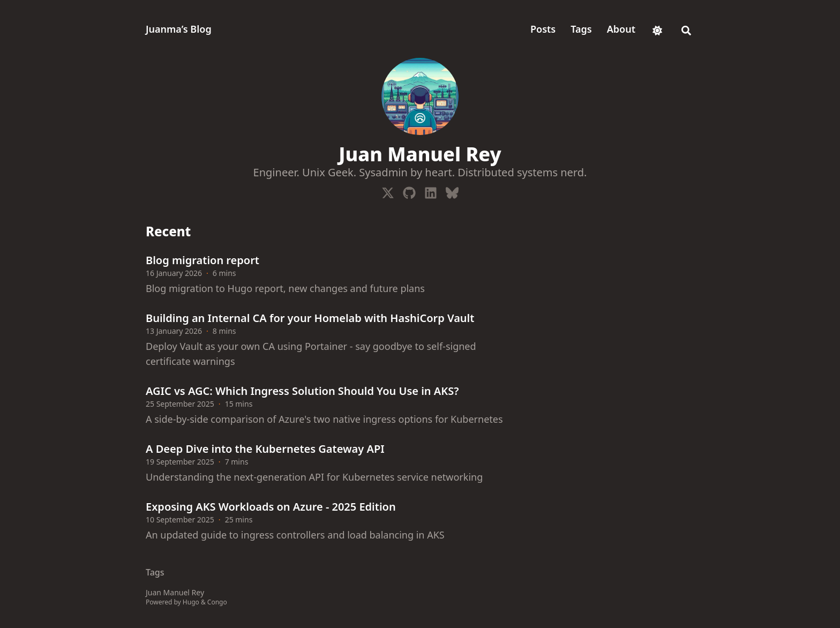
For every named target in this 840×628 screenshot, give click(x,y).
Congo (217, 602)
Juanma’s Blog (179, 29)
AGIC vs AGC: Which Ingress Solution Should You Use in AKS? (302, 391)
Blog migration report (202, 260)
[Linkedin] (431, 191)
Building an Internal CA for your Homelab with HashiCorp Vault (310, 318)
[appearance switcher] (657, 29)
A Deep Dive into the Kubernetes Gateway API (265, 449)
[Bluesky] (452, 191)
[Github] (409, 191)
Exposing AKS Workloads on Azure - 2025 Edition (271, 507)
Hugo (191, 602)
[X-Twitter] (388, 191)
